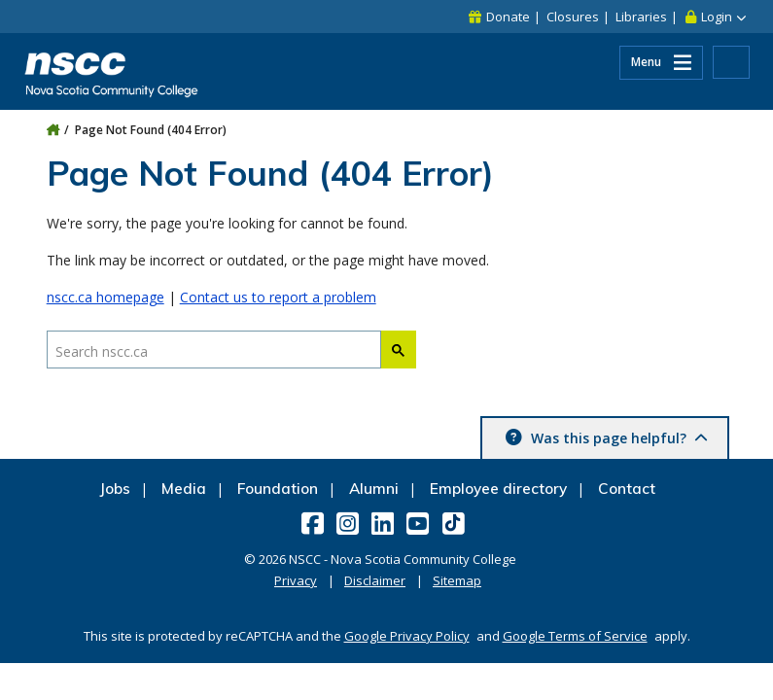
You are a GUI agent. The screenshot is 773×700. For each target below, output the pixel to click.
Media (184, 489)
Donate (508, 17)
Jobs (115, 489)
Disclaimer (375, 580)
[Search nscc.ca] (214, 351)
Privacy (296, 580)
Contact (627, 489)
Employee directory (498, 489)
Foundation (278, 489)
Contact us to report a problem (278, 297)
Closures (573, 17)
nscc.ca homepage (105, 297)
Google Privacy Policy (407, 636)
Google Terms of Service (575, 636)
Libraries (641, 17)
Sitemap (457, 580)
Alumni (374, 489)
